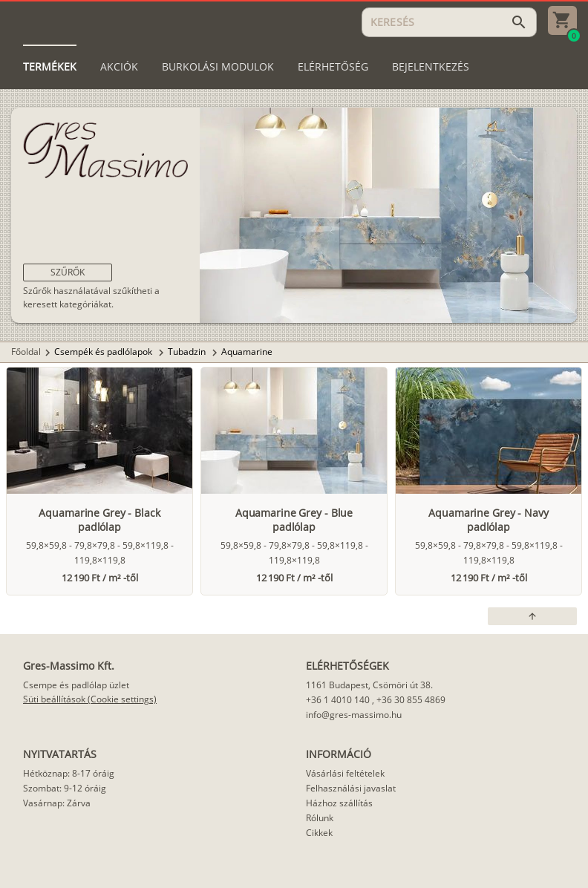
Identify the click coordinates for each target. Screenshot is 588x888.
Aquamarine (247, 352)
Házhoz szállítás (339, 803)
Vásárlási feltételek (345, 773)
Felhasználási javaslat (351, 788)
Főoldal (26, 352)
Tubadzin (188, 352)
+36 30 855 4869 (411, 700)
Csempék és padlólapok (104, 352)
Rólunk (320, 818)
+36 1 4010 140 (338, 700)
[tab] (50, 67)
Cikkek (319, 833)
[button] (68, 272)
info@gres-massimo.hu (354, 715)
